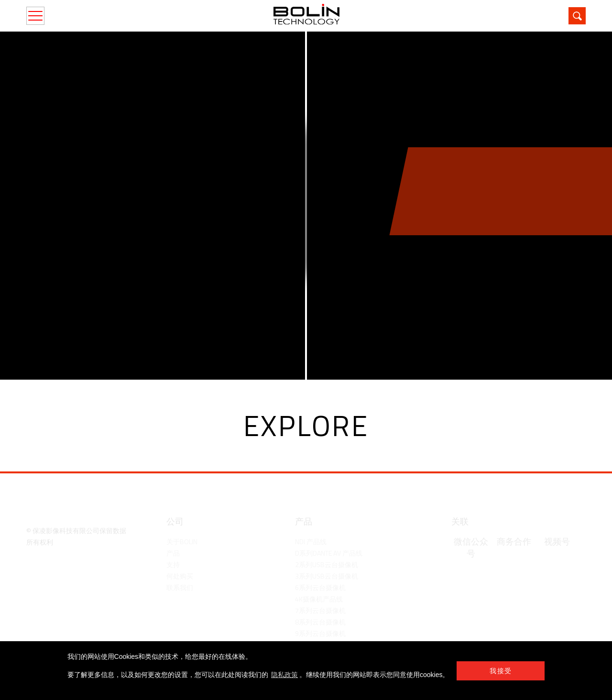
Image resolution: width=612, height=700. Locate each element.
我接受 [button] (501, 671)
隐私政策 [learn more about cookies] (284, 675)
